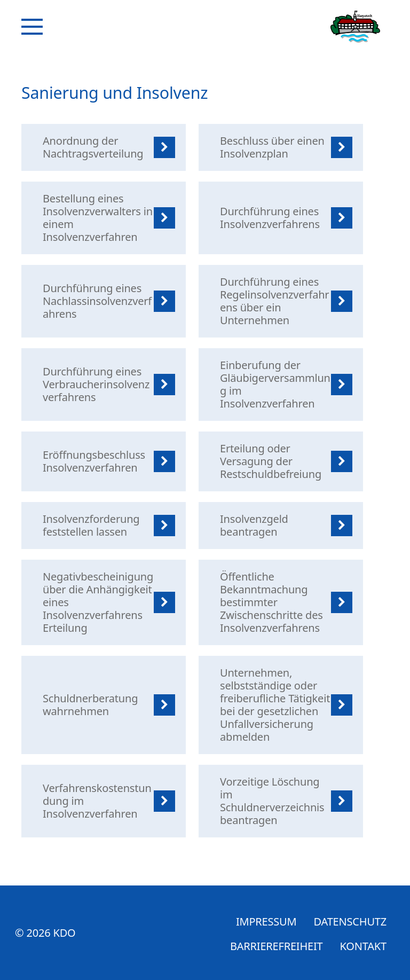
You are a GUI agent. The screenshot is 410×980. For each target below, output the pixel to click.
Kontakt (363, 946)
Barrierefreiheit (277, 946)
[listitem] (104, 147)
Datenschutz (350, 922)
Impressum (266, 922)
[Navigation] (32, 27)
